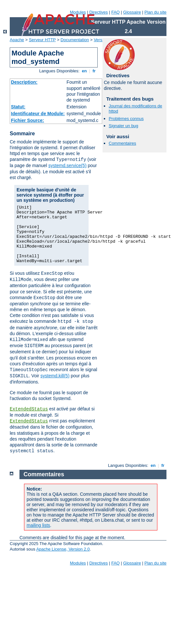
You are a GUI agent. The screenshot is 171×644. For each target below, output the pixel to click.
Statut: (18, 107)
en (84, 71)
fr (94, 71)
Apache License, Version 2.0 (63, 549)
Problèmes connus (126, 119)
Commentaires (122, 143)
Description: (24, 82)
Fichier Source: (28, 120)
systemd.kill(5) (55, 376)
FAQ (116, 12)
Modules (78, 12)
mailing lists (38, 525)
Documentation (75, 40)
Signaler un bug (123, 126)
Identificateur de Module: (38, 114)
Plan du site (155, 12)
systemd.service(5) (67, 165)
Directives (98, 12)
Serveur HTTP (42, 40)
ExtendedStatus (29, 409)
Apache (17, 40)
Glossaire (132, 12)
